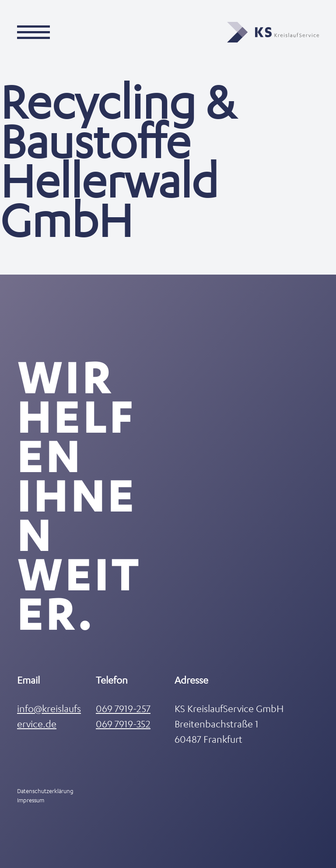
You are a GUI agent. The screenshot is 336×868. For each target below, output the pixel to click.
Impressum (31, 800)
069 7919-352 (123, 724)
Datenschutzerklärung (45, 791)
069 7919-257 (123, 708)
